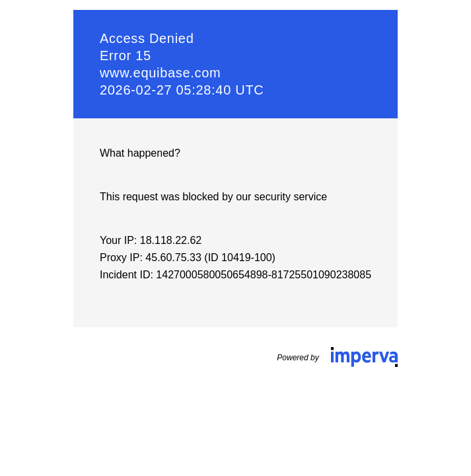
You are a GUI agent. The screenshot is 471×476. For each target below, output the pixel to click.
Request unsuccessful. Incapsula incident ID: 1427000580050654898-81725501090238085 (235, 238)
